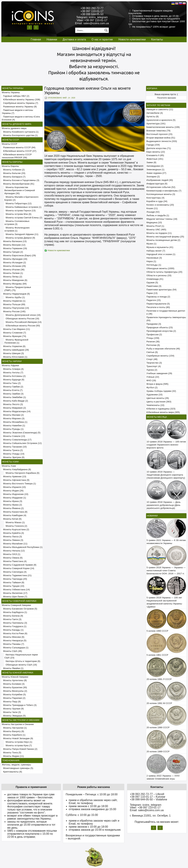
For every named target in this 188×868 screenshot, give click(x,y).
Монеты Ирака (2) (12, 505)
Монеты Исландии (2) (14, 263)
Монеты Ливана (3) (13, 540)
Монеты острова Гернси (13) (20, 211)
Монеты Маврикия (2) (14, 408)
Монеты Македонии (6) (15, 280)
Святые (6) (152, 352)
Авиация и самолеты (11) (160, 109)
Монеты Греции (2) (12, 252)
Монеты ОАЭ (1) (11, 554)
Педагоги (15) (154, 300)
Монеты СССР (10, 144)
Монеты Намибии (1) (13, 426)
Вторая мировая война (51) (161, 138)
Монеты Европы (10, 166)
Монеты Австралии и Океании (18, 724)
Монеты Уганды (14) (13, 454)
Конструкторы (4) (155, 198)
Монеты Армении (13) (14, 476)
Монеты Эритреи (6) (13, 457)
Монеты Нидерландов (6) (16, 294)
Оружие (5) (152, 283)
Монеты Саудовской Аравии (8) (19, 565)
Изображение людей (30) (160, 180)
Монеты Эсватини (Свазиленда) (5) (21, 433)
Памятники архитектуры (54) (161, 290)
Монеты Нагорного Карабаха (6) (22, 473)
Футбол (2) (152, 387)
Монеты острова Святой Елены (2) (23, 218)
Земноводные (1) (155, 169)
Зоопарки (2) (153, 177)
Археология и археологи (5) (161, 120)
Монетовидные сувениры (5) (18, 768)
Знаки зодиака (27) (156, 173)
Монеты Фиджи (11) (13, 756)
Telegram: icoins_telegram (92, 17)
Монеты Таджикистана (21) (17, 575)
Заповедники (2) (155, 166)
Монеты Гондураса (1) (14, 626)
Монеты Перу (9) (11, 702)
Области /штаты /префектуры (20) (164, 272)
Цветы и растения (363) (159, 402)
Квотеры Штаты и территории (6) (22, 661)
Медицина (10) (154, 222)
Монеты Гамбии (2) (13, 387)
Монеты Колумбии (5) (14, 694)
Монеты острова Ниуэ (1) (18, 742)
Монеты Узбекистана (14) (16, 590)
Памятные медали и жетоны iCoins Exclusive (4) (21, 118)
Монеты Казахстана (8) (15, 512)
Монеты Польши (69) (14, 304)
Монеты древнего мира (14, 128)
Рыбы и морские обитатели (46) (163, 349)
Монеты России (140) (14, 311)
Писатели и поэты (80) (158, 307)
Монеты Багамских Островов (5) (19, 609)
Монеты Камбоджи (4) (14, 515)
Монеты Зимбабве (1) (14, 397)
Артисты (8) (153, 116)
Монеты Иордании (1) (14, 498)
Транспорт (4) (154, 366)
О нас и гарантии (102, 39)
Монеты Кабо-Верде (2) (15, 401)
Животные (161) (155, 159)
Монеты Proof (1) (155, 226)
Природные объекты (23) (160, 327)
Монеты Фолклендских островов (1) (17, 229)
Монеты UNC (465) (156, 230)
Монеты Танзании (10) (14, 447)
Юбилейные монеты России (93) (22, 326)
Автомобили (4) (155, 113)
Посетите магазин (167, 98)
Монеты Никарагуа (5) (14, 640)
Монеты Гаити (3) (12, 619)
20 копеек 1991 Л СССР (159, 679)
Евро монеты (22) (156, 152)
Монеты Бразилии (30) (14, 687)
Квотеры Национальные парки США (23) (21, 656)
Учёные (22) (153, 377)
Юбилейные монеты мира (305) (163, 412)
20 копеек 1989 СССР (158, 752)
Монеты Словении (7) (14, 333)
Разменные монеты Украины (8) (19, 107)
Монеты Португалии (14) (15, 308)
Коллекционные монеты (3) (161, 194)
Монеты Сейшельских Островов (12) (22, 443)
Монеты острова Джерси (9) (20, 238)
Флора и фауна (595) (157, 384)
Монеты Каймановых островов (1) (23, 207)
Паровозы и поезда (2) (158, 297)
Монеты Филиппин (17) (15, 593)
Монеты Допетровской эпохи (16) (22, 315)
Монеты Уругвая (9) (13, 709)
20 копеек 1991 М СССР (159, 703)
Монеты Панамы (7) (13, 644)
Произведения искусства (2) (161, 331)
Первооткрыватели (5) (158, 304)
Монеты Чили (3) (11, 712)
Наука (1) (151, 261)
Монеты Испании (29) (14, 266)
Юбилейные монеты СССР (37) (19, 151)
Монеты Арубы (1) (15, 297)
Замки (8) (151, 162)
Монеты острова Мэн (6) (18, 214)
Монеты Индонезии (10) (15, 494)
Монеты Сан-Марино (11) (16, 329)
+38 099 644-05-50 (92, 14)
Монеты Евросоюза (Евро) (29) (19, 255)
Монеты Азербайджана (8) (16, 469)
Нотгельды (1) (154, 265)
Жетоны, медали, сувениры (16, 765)
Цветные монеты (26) (158, 398)
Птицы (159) (153, 338)
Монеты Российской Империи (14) (23, 322)
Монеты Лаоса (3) (12, 537)
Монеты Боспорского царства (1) (20, 135)
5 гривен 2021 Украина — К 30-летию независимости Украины (166, 542)
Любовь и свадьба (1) (158, 215)
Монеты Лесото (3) (12, 404)
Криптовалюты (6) (12, 772)
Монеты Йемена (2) (13, 508)
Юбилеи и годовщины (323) (161, 409)
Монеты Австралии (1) (14, 728)
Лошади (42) (153, 212)
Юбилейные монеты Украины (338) (21, 100)
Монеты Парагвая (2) (14, 698)
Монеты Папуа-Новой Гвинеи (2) (20, 749)
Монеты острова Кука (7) (18, 745)
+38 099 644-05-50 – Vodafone (148, 799)
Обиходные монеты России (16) (22, 319)
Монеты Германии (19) (14, 248)
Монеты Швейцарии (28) (15, 350)
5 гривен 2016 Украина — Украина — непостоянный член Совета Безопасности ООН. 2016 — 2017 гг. (166, 571)
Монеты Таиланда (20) (14, 579)
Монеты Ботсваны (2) (14, 376)
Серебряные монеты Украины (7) (20, 103)
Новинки (52, 39)
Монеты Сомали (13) (13, 436)
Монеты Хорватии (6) (14, 346)
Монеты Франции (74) (14, 336)
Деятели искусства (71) (159, 148)
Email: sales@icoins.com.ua (92, 23)
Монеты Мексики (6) (13, 637)
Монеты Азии (9, 466)
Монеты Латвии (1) (12, 273)
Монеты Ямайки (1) (13, 668)
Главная (36, 39)
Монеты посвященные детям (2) (163, 240)
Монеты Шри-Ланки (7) (14, 597)
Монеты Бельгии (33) (14, 173)
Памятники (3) (154, 286)
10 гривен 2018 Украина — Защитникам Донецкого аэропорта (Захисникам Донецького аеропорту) (166, 475)
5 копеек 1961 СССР (157, 655)
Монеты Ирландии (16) (15, 259)
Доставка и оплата (74, 39)
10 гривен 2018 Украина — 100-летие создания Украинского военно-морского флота (166, 445)
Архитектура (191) (156, 124)
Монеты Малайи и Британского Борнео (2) (21, 198)
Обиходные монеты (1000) (160, 268)
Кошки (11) (152, 208)
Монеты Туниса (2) (12, 450)
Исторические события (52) (161, 187)
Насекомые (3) (154, 258)
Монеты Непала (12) (13, 551)
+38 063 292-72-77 (92, 8)
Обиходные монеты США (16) (21, 665)
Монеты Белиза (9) (12, 616)
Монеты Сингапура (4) (14, 572)
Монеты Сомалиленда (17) (17, 440)
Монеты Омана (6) (12, 558)
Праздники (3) (154, 324)
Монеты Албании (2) (13, 170)
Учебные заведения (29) (159, 373)
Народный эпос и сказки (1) (161, 254)
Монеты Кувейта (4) (13, 533)
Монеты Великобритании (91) (18, 184)
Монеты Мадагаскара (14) (16, 411)
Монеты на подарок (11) (159, 233)
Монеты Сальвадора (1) (15, 648)
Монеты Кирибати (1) (14, 735)
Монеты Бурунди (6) (13, 380)
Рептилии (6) (153, 345)
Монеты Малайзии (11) (15, 544)
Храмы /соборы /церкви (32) (161, 391)
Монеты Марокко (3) (13, 418)
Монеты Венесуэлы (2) (14, 691)
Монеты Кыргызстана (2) (15, 529)
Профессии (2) (154, 334)
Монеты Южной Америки (15, 677)
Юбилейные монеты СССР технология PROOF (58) (17, 156)
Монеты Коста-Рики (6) (15, 633)
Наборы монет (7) (156, 251)
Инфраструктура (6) (157, 184)
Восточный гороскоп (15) (159, 134)
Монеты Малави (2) (13, 415)
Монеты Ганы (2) (11, 383)
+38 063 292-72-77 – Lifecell (147, 794)
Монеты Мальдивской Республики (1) (22, 547)
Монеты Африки (10, 365)
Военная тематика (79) (158, 131)
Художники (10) (154, 395)
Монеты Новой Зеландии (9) (17, 738)
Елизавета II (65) (155, 155)
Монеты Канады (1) (13, 630)
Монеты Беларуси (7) (14, 177)
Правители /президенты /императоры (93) (166, 319)
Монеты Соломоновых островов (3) (17, 223)
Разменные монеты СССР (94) (19, 147)
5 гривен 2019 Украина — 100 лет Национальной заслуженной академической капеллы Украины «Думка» (164, 602)
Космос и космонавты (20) (160, 205)
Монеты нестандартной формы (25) (165, 237)
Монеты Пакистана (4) (14, 561)
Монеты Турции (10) (13, 586)
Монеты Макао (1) (15, 522)
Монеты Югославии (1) (15, 357)
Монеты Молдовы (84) (14, 284)
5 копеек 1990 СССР (157, 631)
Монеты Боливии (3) (13, 684)
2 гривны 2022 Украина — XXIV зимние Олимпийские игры (163, 777)
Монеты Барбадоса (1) (14, 612)
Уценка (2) (152, 370)
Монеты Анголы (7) (13, 373)
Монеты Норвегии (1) (14, 301)
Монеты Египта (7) (12, 390)
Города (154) (153, 145)
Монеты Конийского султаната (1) (20, 132)
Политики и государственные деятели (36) (166, 312)
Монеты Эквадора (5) (14, 716)
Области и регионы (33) (159, 275)
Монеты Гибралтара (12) (18, 203)
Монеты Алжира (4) (13, 369)
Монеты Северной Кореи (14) (18, 568)
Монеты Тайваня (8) (13, 582)
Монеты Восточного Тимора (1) (19, 484)
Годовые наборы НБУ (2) (16, 96)
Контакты (157, 39)
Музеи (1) (151, 244)
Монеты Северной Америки (16, 605)
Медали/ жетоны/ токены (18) (162, 219)
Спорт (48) (152, 359)
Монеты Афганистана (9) (16, 480)
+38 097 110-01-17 (92, 11)
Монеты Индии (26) (13, 491)
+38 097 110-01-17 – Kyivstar (148, 797)
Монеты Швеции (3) (13, 353)
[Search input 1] (90, 30)
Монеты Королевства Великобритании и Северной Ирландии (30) (20, 190)
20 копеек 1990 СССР (158, 727)
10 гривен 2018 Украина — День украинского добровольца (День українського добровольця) (164, 505)
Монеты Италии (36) (13, 270)
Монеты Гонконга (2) (16, 526)
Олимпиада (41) (155, 279)
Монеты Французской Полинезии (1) (16, 341)
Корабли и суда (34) (157, 201)
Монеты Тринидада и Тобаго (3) (19, 705)
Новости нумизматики (132, 39)
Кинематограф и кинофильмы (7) (164, 191)
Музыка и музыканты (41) (160, 247)
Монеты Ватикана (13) (14, 241)
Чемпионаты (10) (155, 405)
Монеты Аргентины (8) (14, 680)
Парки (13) (152, 293)
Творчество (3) (154, 363)
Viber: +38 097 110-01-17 (92, 20)
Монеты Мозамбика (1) (15, 422)
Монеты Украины (11, 92)
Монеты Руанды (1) (13, 429)
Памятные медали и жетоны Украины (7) (17, 112)
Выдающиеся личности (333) (162, 141)
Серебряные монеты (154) (160, 356)
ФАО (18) (151, 380)
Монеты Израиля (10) (14, 487)
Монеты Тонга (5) (12, 753)
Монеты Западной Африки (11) (21, 234)
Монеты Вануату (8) (13, 731)
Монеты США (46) (12, 651)
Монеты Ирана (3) (12, 501)
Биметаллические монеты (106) (163, 127)
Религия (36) (153, 342)
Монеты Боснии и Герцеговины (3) (21, 180)
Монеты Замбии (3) (13, 394)
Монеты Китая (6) (12, 519)
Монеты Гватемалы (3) (14, 623)
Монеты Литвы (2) (12, 277)
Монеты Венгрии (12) (14, 245)
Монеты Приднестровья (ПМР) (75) (18, 289)
